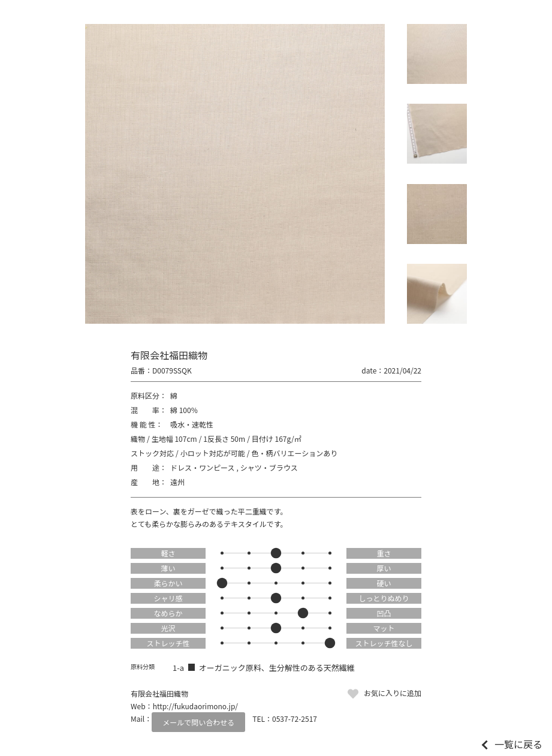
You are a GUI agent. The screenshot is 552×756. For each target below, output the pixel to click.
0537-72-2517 (295, 719)
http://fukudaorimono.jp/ (195, 706)
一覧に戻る (518, 744)
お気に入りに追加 (393, 693)
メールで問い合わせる (198, 722)
